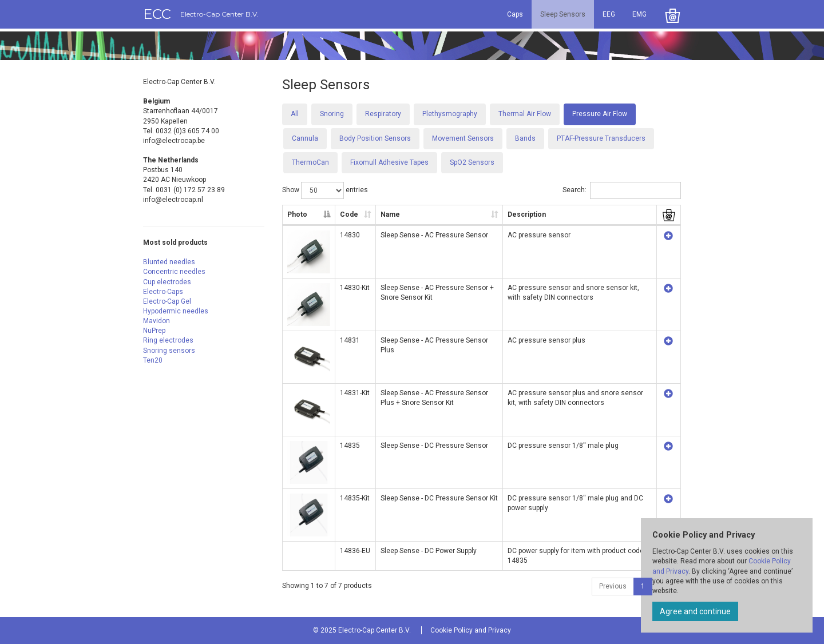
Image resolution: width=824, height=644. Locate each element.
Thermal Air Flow (525, 114)
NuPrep (154, 331)
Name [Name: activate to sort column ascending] (390, 214)
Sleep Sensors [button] (563, 14)
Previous (613, 586)
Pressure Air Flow (600, 114)
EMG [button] (639, 14)
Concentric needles (174, 272)
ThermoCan (310, 162)
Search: (622, 190)
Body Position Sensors (375, 138)
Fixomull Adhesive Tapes (389, 162)
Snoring (332, 114)
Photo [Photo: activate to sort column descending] (297, 214)
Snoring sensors (169, 351)
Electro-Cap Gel (167, 301)
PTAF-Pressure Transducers (601, 138)
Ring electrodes (168, 340)
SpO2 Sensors (472, 162)
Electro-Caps (163, 292)
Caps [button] (515, 14)
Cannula (305, 138)
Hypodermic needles (176, 311)
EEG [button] (609, 14)
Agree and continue (695, 611)
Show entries (325, 190)
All (295, 114)
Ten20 (153, 360)
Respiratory (383, 114)
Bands (525, 138)
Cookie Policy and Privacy (471, 630)
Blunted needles (169, 262)
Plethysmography (450, 114)
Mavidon (157, 321)
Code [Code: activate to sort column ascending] (349, 214)
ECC (201, 14)
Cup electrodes (167, 282)
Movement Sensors (463, 138)
